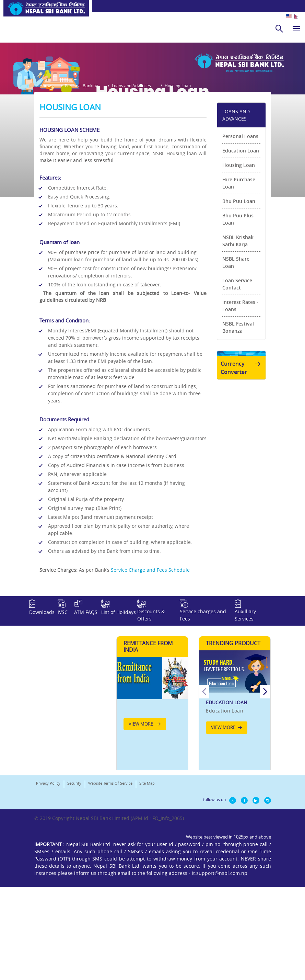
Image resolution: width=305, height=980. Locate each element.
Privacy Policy (48, 889)
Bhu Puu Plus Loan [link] (238, 297)
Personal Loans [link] (240, 214)
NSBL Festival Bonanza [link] (238, 405)
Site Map (147, 889)
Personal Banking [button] (87, 167)
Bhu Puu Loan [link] (239, 279)
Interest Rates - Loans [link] (240, 384)
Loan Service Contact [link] (237, 362)
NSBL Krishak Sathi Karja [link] (238, 319)
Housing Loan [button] (193, 167)
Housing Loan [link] (239, 243)
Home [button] (45, 167)
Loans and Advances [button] (142, 167)
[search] (279, 29)
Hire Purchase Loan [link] (239, 261)
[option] (235, 796)
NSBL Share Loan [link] (236, 340)
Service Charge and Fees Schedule (150, 648)
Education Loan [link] (241, 229)
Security (74, 889)
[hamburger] (296, 29)
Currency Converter (242, 451)
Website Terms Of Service (110, 889)
